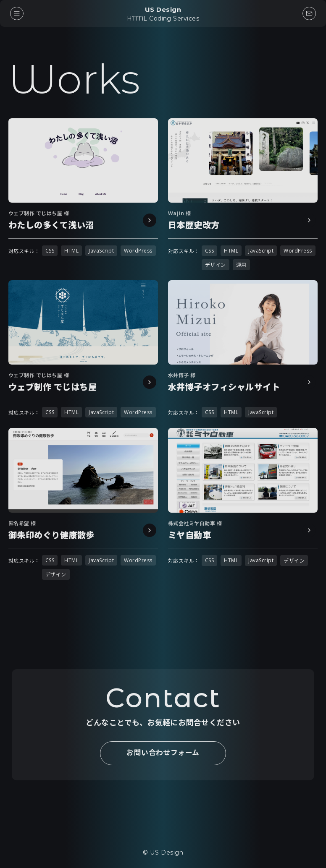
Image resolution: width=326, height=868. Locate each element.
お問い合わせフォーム (163, 753)
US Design (163, 14)
